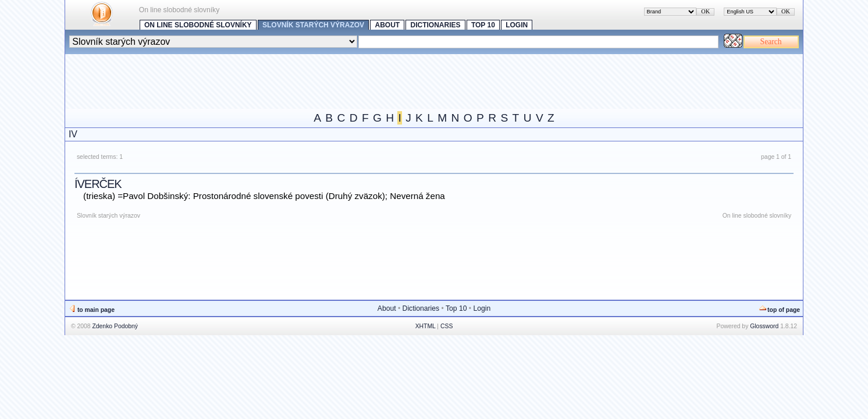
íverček (98, 184)
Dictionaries (436, 25)
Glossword (764, 326)
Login (517, 25)
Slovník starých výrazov (313, 25)
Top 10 (483, 25)
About (387, 25)
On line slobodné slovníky (198, 25)
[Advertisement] (277, 80)
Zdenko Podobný (115, 326)
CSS (447, 326)
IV (73, 134)
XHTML (426, 326)
